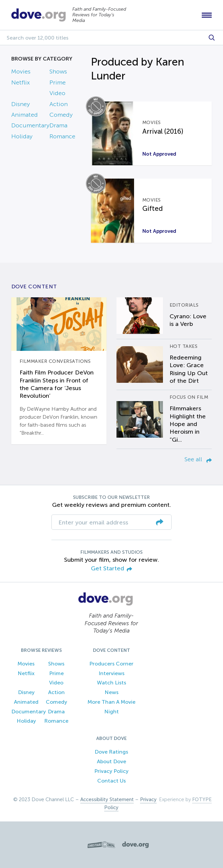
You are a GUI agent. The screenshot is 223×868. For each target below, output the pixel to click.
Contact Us (111, 781)
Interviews (111, 673)
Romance (62, 136)
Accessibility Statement (107, 799)
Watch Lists (111, 683)
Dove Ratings (111, 752)
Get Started (111, 569)
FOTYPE (202, 799)
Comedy (61, 115)
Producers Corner (111, 664)
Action (59, 104)
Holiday (22, 136)
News (111, 692)
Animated (25, 115)
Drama (58, 125)
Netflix (21, 82)
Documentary (30, 125)
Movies (21, 72)
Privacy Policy (111, 771)
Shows (58, 72)
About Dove (111, 761)
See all (198, 459)
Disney (21, 104)
